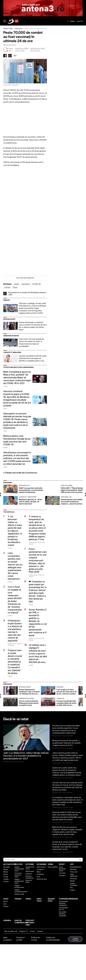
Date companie (7, 963)
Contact (40, 956)
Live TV (80, 21)
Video (72, 21)
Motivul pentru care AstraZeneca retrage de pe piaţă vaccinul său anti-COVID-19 (17, 464)
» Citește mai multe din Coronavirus (20, 497)
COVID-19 (36, 308)
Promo (32, 956)
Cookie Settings (75, 963)
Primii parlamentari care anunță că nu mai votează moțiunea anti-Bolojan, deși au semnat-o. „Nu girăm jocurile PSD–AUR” (38, 585)
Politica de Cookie (35, 963)
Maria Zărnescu (10, 45)
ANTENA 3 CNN (37, 21)
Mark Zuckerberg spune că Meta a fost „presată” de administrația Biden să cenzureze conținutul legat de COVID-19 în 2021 (17, 402)
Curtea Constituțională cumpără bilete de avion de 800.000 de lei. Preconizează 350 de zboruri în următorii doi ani (67, 726)
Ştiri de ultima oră (11, 956)
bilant (17, 308)
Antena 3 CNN (8, 29)
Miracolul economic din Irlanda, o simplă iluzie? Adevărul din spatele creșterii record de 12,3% (66, 767)
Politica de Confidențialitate (53, 963)
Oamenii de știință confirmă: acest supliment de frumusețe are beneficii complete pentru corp (33, 383)
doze (15, 312)
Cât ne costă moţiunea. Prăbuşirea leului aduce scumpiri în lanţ (29, 726)
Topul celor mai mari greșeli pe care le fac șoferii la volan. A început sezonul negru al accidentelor (31, 367)
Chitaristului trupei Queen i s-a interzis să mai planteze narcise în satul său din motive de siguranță (15, 655)
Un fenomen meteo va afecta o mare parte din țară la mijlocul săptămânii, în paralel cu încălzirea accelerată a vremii (15, 555)
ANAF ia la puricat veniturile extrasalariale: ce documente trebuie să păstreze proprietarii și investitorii (32, 513)
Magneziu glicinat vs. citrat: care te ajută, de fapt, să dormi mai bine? (32, 525)
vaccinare (26, 308)
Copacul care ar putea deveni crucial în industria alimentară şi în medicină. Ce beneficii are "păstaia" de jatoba (15, 686)
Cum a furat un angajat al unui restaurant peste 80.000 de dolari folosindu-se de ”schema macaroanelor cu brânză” (15, 624)
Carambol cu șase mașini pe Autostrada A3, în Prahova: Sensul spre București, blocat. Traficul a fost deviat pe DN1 (38, 616)
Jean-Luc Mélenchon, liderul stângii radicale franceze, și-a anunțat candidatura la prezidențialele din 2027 (26, 780)
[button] (25, 291)
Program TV (24, 956)
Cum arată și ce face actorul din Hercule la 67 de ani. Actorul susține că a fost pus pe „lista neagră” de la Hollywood (67, 715)
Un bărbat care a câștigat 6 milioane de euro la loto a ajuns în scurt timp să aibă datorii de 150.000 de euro (38, 678)
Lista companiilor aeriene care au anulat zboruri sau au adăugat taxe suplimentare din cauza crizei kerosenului (15, 590)
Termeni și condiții (20, 963)
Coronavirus (19, 29)
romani (7, 312)
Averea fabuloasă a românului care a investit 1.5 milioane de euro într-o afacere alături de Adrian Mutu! (33, 350)
